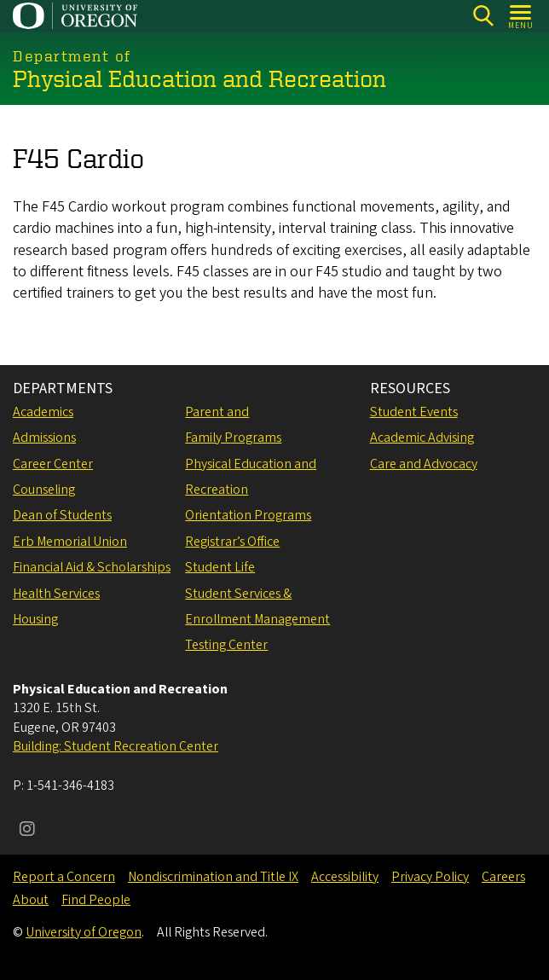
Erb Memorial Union (70, 542)
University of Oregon (84, 932)
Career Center (53, 464)
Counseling (44, 490)
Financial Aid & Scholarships (92, 567)
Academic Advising (422, 438)
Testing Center (226, 645)
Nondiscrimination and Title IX (213, 877)
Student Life (220, 567)
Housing (35, 619)
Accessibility (345, 877)
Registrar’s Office (232, 542)
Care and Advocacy (424, 464)
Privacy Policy (430, 877)
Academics (43, 412)
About (31, 900)
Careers (503, 877)
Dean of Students (62, 515)
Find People (96, 900)
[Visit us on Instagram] (27, 831)
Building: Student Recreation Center (116, 746)
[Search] (483, 16)
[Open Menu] (521, 16)
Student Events (414, 412)
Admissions (44, 438)
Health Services (56, 594)
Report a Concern (64, 877)
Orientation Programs (248, 515)
